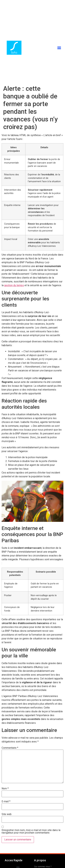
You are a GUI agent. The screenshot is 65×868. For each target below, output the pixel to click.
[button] (59, 48)
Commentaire (10, 748)
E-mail (6, 801)
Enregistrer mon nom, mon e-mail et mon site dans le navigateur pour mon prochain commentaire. (31, 831)
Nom (5, 789)
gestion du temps (14, 285)
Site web (7, 814)
